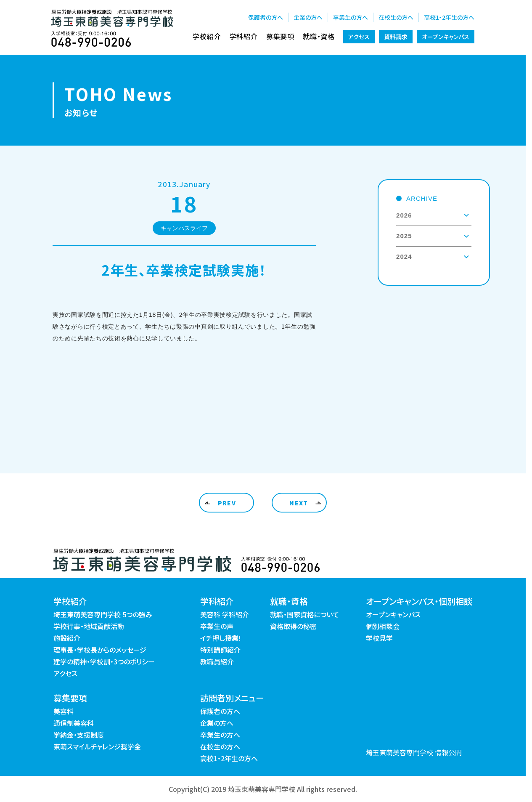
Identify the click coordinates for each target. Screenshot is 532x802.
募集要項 (280, 36)
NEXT (299, 503)
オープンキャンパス (446, 37)
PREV (227, 503)
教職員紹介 (217, 661)
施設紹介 (67, 638)
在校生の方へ (396, 17)
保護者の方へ (266, 17)
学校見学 (379, 638)
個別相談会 (383, 626)
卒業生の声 (217, 626)
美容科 (64, 711)
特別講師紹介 (220, 650)
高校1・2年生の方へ (449, 17)
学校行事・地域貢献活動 (89, 626)
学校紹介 (207, 36)
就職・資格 (319, 36)
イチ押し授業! (221, 638)
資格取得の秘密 (293, 626)
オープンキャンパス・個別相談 (419, 601)
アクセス (359, 37)
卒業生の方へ (351, 17)
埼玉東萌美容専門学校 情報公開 (414, 752)
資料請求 (396, 37)
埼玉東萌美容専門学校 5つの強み (103, 614)
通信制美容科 (74, 723)
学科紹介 (244, 36)
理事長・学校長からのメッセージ (100, 650)
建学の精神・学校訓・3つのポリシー (104, 661)
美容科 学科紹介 (225, 614)
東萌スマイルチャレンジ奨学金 (97, 746)
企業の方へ (308, 17)
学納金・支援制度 (79, 735)
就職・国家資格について (304, 614)
